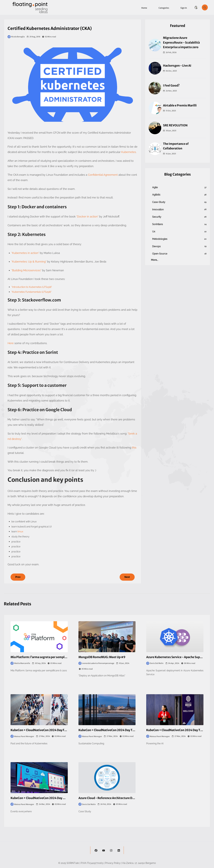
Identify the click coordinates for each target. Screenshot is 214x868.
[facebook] (96, 850)
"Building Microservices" (27, 270)
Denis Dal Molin (155, 663)
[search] (205, 7)
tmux (20, 532)
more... (155, 260)
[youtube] (104, 850)
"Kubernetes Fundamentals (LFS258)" (32, 292)
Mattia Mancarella (20, 663)
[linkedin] (119, 850)
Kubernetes (129, 152)
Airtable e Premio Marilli (180, 105)
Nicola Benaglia (16, 37)
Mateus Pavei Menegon (22, 736)
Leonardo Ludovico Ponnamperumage (96, 663)
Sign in (184, 8)
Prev (18, 577)
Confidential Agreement (103, 175)
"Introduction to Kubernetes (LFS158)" (32, 287)
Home (144, 8)
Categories (164, 8)
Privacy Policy (113, 863)
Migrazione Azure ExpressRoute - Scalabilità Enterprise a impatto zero (181, 42)
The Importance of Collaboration (176, 146)
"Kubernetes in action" (25, 253)
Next (127, 577)
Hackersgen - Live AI (177, 66)
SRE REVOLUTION (175, 125)
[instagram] (111, 850)
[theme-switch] (196, 7)
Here (11, 343)
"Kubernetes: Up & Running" (29, 262)
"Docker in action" (87, 217)
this (134, 448)
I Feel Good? (171, 85)
